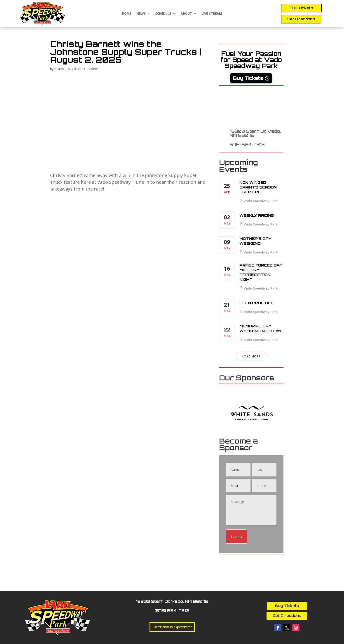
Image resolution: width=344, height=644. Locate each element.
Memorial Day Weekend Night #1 (260, 328)
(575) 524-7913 (172, 611)
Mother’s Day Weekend (255, 241)
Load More (251, 356)
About (186, 14)
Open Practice (256, 303)
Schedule (163, 14)
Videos (94, 69)
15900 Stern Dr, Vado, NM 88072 (255, 133)
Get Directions (301, 19)
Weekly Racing (257, 215)
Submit (236, 536)
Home (127, 14)
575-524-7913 (247, 145)
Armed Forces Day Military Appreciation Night (261, 272)
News (141, 14)
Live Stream (212, 14)
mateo (59, 69)
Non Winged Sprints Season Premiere (258, 187)
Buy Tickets (301, 8)
